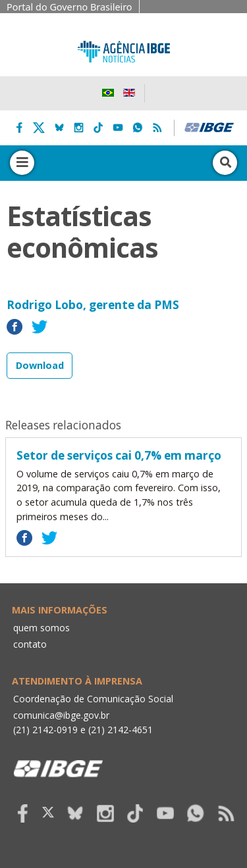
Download (40, 365)
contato (30, 644)
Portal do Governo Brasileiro (69, 7)
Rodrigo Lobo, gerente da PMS (93, 305)
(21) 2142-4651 (121, 730)
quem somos (41, 628)
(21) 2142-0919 (45, 730)
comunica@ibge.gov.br (61, 715)
